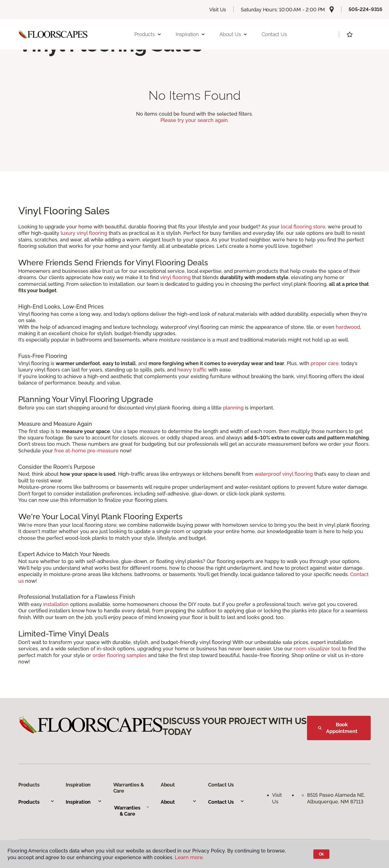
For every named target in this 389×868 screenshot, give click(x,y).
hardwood (348, 327)
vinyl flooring (175, 277)
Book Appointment (338, 728)
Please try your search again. (195, 120)
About (179, 802)
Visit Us (218, 10)
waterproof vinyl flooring (284, 474)
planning (233, 408)
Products (36, 802)
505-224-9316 (365, 9)
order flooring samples (120, 655)
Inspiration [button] (190, 34)
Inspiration (84, 802)
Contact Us (274, 34)
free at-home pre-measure (86, 451)
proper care (325, 363)
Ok (322, 854)
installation (56, 604)
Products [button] (148, 34)
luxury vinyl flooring (84, 233)
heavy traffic (192, 370)
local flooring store (303, 227)
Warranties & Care (132, 811)
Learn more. (189, 857)
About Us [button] (234, 34)
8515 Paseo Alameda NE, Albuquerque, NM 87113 (337, 798)
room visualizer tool (317, 649)
